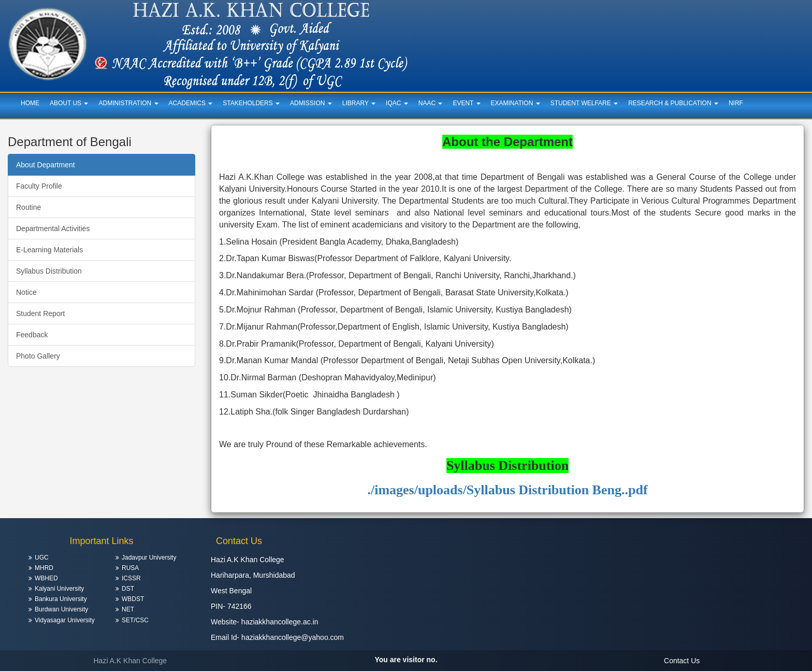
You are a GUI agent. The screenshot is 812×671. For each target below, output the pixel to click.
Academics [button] (191, 103)
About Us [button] (69, 103)
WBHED (46, 578)
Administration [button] (128, 103)
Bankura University (61, 599)
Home (30, 103)
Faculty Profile (39, 186)
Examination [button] (516, 103)
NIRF (736, 103)
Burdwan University (61, 609)
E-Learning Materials (49, 250)
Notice (26, 292)
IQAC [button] (397, 103)
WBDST (133, 599)
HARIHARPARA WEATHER (711, 565)
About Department (46, 165)
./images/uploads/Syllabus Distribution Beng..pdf (507, 490)
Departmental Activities (53, 229)
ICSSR (131, 578)
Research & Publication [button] (673, 103)
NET (128, 609)
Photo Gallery (38, 356)
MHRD (44, 568)
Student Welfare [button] (584, 103)
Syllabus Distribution (49, 271)
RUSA (130, 568)
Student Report (40, 313)
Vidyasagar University (65, 620)
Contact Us (682, 661)
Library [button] (359, 103)
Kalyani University (59, 589)
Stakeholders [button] (251, 103)
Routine (28, 207)
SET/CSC (135, 620)
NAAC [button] (431, 103)
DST (128, 589)
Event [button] (466, 103)
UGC (42, 558)
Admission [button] (311, 103)
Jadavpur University (149, 558)
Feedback (32, 335)
